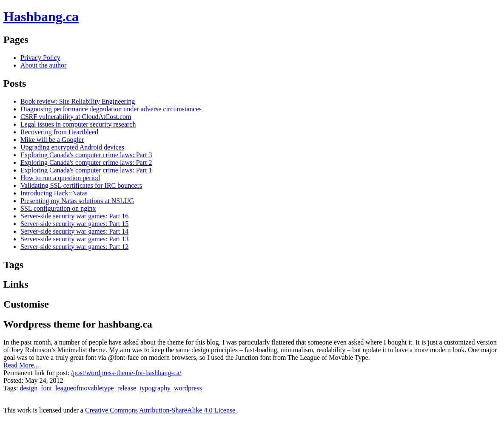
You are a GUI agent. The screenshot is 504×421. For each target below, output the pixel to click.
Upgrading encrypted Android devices (72, 147)
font (46, 388)
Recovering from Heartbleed (59, 132)
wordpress (188, 388)
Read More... (21, 365)
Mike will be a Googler (52, 140)
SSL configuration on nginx (58, 208)
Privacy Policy (40, 58)
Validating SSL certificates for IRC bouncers (81, 185)
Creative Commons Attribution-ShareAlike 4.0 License (161, 410)
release (127, 388)
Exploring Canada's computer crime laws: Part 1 (86, 170)
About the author (43, 65)
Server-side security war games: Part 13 (74, 239)
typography (155, 388)
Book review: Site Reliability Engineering (78, 101)
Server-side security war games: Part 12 (74, 247)
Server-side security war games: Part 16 (74, 216)
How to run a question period (60, 178)
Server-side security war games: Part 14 (74, 231)
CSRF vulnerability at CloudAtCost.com (76, 117)
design (28, 388)
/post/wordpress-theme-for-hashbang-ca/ (126, 373)
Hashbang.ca (41, 17)
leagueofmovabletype (85, 388)
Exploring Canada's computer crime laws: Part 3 (86, 155)
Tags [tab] (13, 265)
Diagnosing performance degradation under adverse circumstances (111, 109)
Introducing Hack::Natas (54, 193)
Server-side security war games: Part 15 (74, 224)
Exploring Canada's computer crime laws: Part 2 (86, 162)
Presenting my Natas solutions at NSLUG (77, 201)
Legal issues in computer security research (78, 124)
